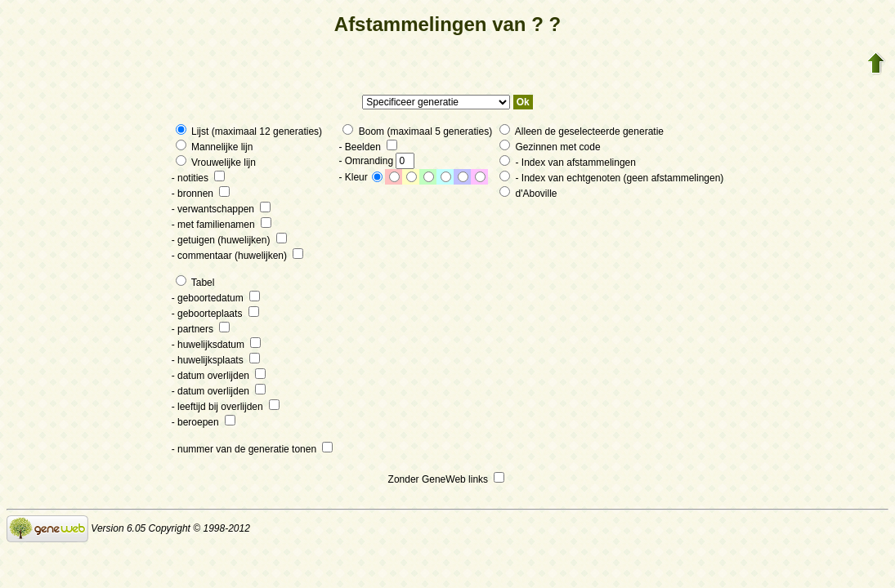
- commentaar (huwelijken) (238, 256)
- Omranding (376, 161)
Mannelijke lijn (215, 147)
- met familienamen (222, 225)
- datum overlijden (219, 376)
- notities (199, 178)
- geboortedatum (216, 298)
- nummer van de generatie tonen (253, 449)
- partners (201, 329)
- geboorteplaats (215, 314)
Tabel (195, 283)
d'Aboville (528, 194)
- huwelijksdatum (217, 345)
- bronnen (201, 194)
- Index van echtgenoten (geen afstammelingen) (611, 178)
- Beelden (368, 147)
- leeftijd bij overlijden (226, 407)
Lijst (194, 131)
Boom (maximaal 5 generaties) (417, 131)
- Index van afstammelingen (568, 163)
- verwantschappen (222, 209)
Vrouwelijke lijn (216, 163)
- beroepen (204, 422)
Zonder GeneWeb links (447, 479)
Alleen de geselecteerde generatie (582, 131)
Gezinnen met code (550, 147)
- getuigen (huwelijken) (229, 240)
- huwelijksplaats (216, 360)
